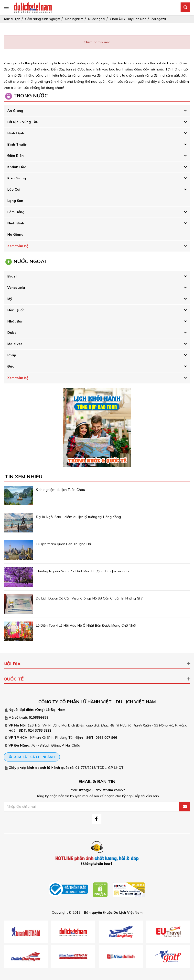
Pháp (12, 355)
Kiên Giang (17, 178)
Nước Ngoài (30, 261)
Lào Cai (14, 189)
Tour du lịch (12, 19)
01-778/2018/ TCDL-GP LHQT (99, 768)
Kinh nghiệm (74, 19)
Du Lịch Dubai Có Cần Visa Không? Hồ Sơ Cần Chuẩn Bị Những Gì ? (89, 598)
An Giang (15, 111)
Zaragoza (159, 19)
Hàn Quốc (16, 310)
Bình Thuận (17, 144)
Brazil (12, 276)
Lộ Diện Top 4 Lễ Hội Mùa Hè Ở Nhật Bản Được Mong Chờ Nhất (86, 625)
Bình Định (16, 133)
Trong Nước (31, 96)
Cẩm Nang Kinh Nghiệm (43, 19)
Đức (11, 366)
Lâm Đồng (16, 212)
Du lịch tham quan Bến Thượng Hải (64, 544)
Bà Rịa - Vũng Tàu (23, 122)
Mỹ (10, 299)
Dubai (12, 333)
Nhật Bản (15, 321)
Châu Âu (116, 19)
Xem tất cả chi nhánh (32, 757)
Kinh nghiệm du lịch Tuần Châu (60, 490)
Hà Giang (15, 234)
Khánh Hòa (17, 167)
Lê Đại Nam (55, 710)
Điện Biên (16, 156)
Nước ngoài (97, 19)
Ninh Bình (16, 223)
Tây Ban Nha (137, 19)
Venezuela (16, 288)
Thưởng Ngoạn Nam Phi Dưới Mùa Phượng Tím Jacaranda (82, 571)
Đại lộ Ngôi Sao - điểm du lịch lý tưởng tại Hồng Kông (78, 517)
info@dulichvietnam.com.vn (102, 790)
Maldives (15, 344)
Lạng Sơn (15, 201)
